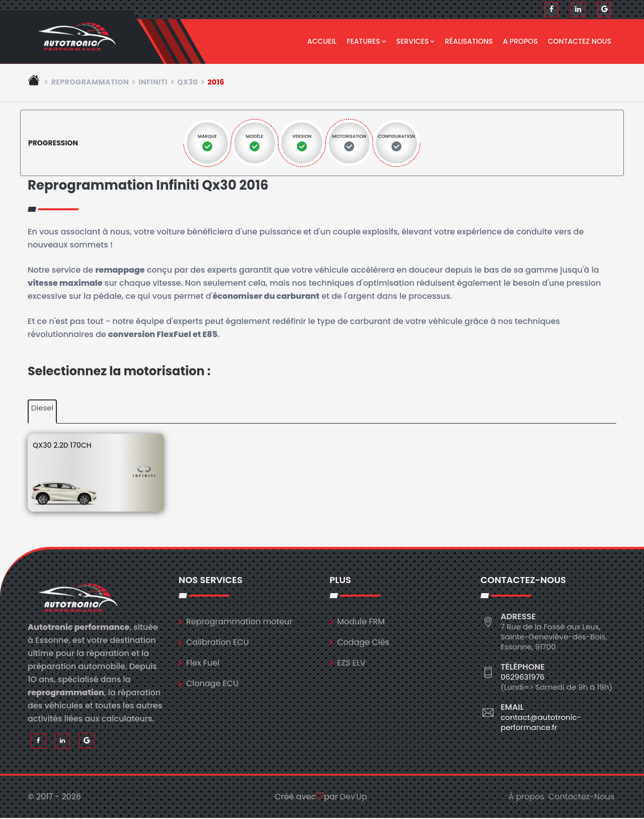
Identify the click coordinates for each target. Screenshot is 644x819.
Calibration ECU (218, 643)
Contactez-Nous (581, 798)
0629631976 (522, 677)
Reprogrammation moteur (239, 622)
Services (416, 41)
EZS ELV (351, 663)
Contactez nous (580, 41)
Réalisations (469, 41)
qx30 (187, 83)
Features (367, 41)
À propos (526, 798)
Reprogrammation (90, 83)
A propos (520, 41)
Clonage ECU (212, 684)
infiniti (153, 83)
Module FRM (361, 622)
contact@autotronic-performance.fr (541, 723)
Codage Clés (363, 643)
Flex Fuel (203, 663)
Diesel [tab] (42, 409)
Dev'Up (354, 798)
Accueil (322, 41)
